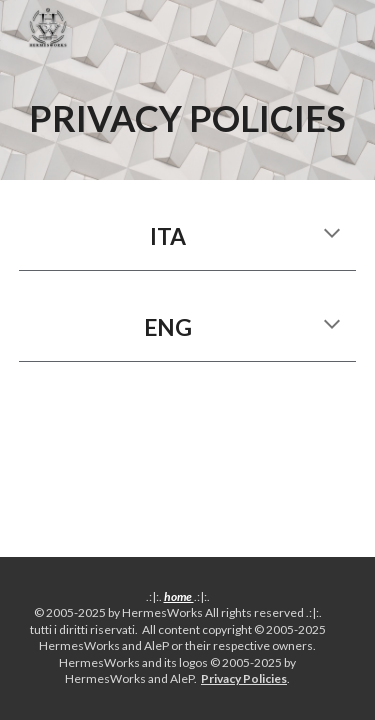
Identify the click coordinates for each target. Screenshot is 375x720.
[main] (188, 118)
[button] (332, 235)
